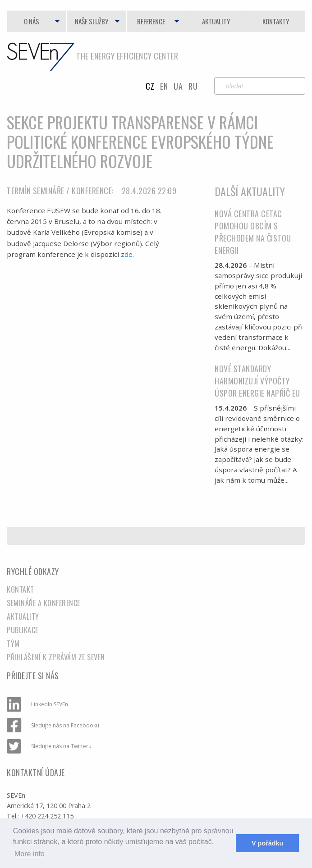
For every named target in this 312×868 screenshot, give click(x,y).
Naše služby (92, 21)
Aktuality (216, 21)
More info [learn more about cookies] (30, 854)
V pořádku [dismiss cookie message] (267, 843)
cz (150, 86)
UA (178, 86)
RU (193, 86)
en (164, 86)
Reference (151, 21)
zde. (127, 254)
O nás (32, 21)
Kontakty (276, 21)
